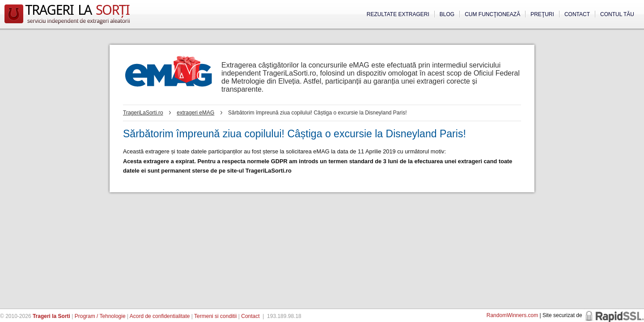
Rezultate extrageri (398, 14)
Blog (447, 14)
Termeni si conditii (215, 316)
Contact (577, 14)
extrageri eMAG (195, 113)
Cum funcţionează (492, 14)
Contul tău (617, 14)
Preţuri (542, 14)
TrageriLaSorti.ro (143, 113)
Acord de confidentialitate (160, 316)
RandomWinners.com (512, 315)
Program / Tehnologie (100, 316)
